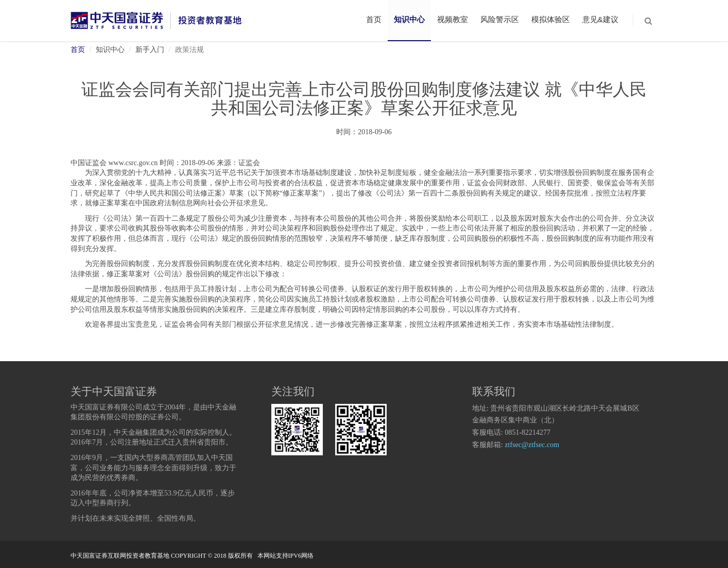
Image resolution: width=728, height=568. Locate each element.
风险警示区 (500, 19)
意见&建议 (600, 19)
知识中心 (409, 19)
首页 (374, 19)
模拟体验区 (551, 19)
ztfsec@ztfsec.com (532, 445)
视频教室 (453, 19)
